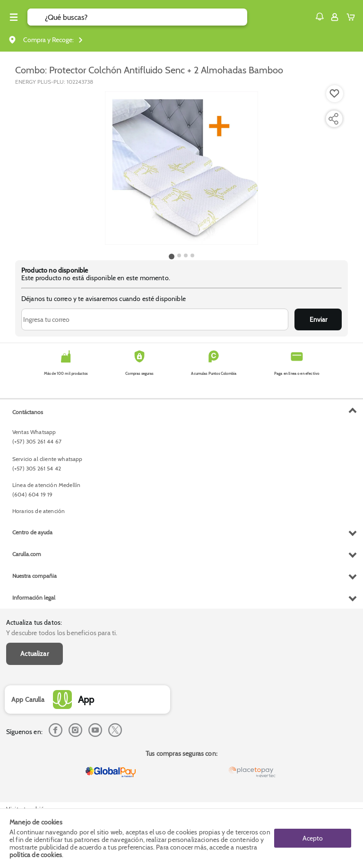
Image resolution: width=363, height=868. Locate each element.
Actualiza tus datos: (34, 622)
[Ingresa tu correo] (155, 319)
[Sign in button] (335, 17)
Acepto (313, 838)
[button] (320, 17)
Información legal (34, 598)
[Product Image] (181, 168)
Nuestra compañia (35, 576)
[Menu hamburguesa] (14, 17)
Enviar (318, 319)
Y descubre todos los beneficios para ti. (62, 633)
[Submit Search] (36, 17)
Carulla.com (27, 554)
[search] (146, 17)
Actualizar (35, 654)
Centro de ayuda (32, 532)
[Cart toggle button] (353, 17)
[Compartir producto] (333, 119)
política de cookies (36, 855)
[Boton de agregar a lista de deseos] (335, 94)
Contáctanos (28, 412)
